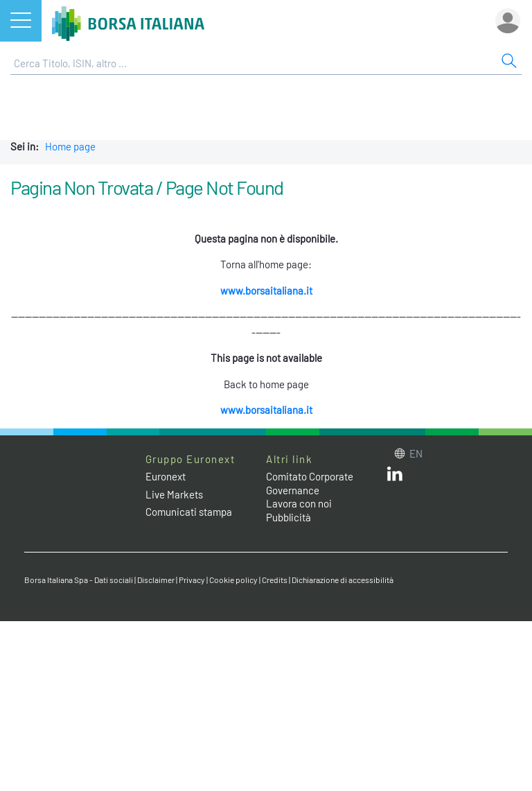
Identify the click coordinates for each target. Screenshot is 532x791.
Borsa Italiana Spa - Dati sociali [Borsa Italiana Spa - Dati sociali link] (79, 580)
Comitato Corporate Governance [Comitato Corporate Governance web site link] (310, 483)
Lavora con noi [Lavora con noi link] (299, 503)
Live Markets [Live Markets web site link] (174, 494)
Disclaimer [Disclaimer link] (156, 580)
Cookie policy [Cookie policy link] (233, 580)
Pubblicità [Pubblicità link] (289, 517)
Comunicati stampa (189, 512)
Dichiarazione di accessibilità (343, 580)
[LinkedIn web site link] (395, 477)
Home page (70, 146)
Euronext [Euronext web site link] (166, 476)
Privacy (192, 580)
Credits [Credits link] (275, 580)
